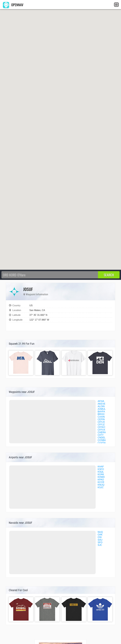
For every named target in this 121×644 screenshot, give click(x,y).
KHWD (101, 477)
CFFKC (101, 427)
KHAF (101, 467)
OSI (100, 537)
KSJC (101, 487)
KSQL (101, 472)
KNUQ (101, 485)
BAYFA (101, 412)
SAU (100, 540)
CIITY (101, 435)
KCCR (101, 482)
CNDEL (102, 438)
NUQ (100, 532)
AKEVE (101, 404)
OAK (100, 535)
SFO (100, 542)
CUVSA (102, 443)
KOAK (101, 474)
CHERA (102, 432)
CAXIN (101, 417)
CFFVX (101, 430)
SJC (100, 545)
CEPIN (101, 419)
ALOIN (101, 406)
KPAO (101, 480)
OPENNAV (13, 5)
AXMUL (102, 409)
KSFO (101, 469)
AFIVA (101, 401)
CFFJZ (101, 425)
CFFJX (101, 422)
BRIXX (101, 414)
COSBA (102, 440)
